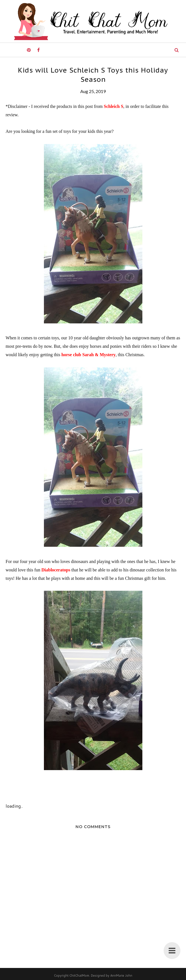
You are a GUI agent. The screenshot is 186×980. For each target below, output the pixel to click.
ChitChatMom (79, 976)
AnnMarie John (121, 976)
